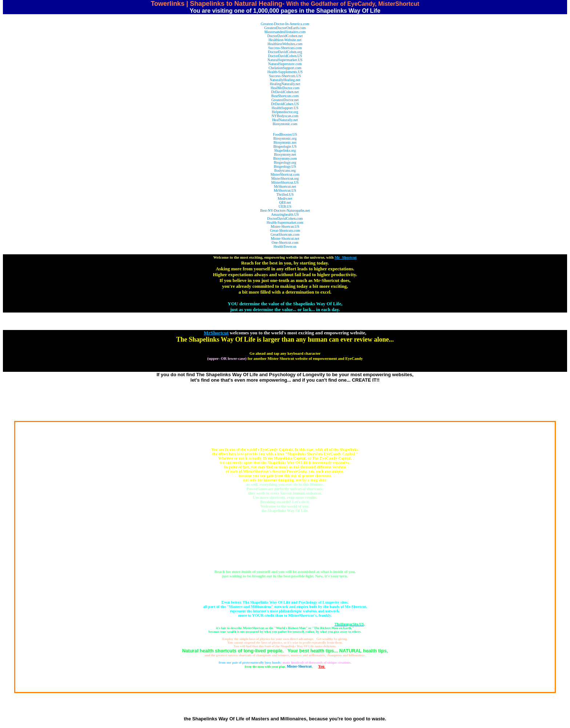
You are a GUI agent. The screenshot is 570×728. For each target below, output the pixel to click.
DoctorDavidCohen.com (285, 218)
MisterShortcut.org (285, 178)
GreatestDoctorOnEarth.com (285, 28)
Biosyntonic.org (285, 138)
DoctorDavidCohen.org (285, 52)
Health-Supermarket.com (285, 222)
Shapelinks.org (285, 150)
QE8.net (285, 202)
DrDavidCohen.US (285, 104)
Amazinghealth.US (285, 214)
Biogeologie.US (285, 146)
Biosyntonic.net (285, 142)
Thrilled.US (285, 194)
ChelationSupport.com (285, 68)
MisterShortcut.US (285, 182)
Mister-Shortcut (299, 666)
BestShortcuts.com (285, 96)
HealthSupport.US (285, 108)
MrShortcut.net (285, 186)
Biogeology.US (285, 166)
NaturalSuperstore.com (285, 64)
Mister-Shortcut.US (285, 226)
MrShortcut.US (285, 190)
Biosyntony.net (285, 154)
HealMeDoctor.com (285, 88)
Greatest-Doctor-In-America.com (285, 24)
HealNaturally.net (285, 120)
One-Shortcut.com (285, 242)
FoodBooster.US (285, 134)
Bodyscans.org (285, 170)
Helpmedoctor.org (285, 112)
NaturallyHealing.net (285, 80)
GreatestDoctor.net (285, 100)
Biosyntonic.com (285, 124)
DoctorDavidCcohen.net (285, 36)
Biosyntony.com (285, 158)
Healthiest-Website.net (285, 40)
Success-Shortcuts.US (285, 76)
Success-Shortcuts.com (285, 48)
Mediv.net (285, 198)
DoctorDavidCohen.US (285, 56)
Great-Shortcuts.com (285, 230)
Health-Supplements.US (285, 72)
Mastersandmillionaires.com (285, 32)
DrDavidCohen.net (285, 92)
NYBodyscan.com (285, 116)
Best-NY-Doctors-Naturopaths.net (285, 210)
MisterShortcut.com (285, 174)
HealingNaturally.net (285, 84)
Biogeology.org (285, 162)
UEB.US (285, 206)
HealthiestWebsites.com (285, 44)
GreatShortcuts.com (285, 234)
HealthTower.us (285, 246)
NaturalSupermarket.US (285, 60)
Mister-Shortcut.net (285, 238)
